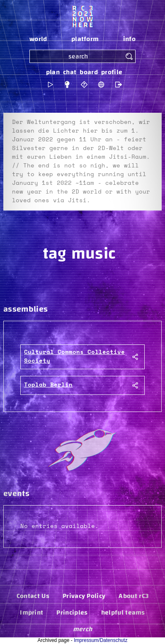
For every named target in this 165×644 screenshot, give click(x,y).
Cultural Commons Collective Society (74, 357)
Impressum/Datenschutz (101, 640)
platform (85, 39)
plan (53, 72)
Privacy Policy (84, 596)
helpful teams (123, 613)
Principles (72, 613)
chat (70, 72)
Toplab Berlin (48, 385)
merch (83, 629)
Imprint (32, 613)
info (129, 39)
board (89, 72)
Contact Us (33, 596)
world (38, 39)
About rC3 (133, 596)
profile (112, 72)
